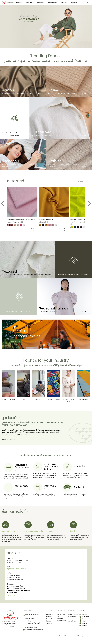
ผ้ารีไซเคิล (48, 623)
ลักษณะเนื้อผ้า (30, 3)
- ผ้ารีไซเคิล (28, 623)
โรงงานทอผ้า (27, 422)
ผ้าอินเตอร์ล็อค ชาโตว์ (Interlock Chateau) (18, 221)
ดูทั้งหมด (40, 93)
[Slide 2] (30, 45)
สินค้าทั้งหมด (19, 3)
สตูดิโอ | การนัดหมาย (61, 617)
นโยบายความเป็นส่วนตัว (59, 638)
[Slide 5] (62, 45)
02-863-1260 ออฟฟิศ (15, 578)
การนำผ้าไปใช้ (41, 3)
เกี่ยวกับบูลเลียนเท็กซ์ (73, 616)
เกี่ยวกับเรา (64, 3)
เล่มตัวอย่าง (49, 625)
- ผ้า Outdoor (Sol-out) (33, 625)
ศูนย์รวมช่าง (60, 620)
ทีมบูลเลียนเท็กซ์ (72, 618)
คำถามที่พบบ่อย (72, 623)
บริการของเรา (74, 3)
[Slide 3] (41, 45)
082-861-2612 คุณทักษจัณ (16, 582)
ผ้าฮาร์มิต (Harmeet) (47, 220)
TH (87, 3)
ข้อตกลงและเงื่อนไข (69, 638)
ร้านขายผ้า (60, 61)
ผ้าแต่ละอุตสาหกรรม (53, 3)
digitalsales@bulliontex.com (18, 571)
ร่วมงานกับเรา (72, 621)
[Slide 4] (51, 45)
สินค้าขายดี (49, 621)
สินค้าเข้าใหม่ (49, 618)
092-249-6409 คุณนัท (15, 580)
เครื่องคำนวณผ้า (61, 622)
